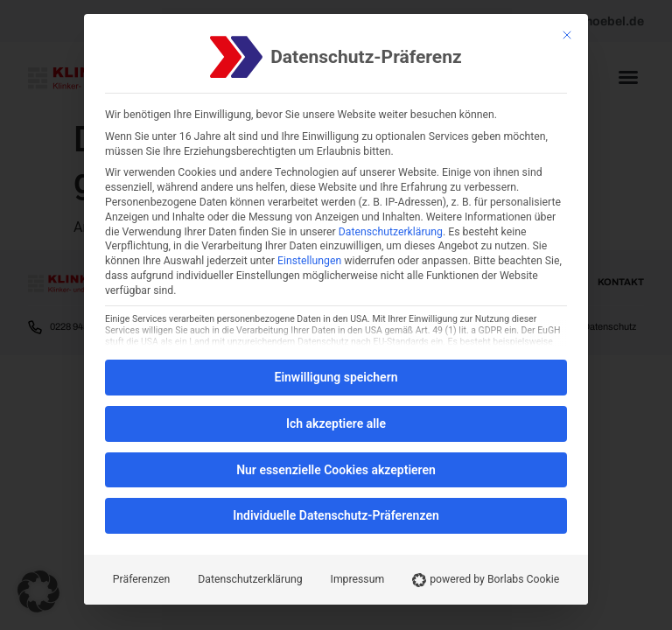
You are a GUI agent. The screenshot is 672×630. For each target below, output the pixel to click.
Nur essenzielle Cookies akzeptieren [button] (336, 470)
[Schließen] (567, 35)
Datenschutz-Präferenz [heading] (366, 57)
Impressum (358, 579)
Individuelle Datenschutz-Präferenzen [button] (336, 515)
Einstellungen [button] (309, 261)
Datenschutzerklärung (391, 232)
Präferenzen (141, 579)
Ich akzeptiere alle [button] (336, 423)
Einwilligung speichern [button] (336, 377)
